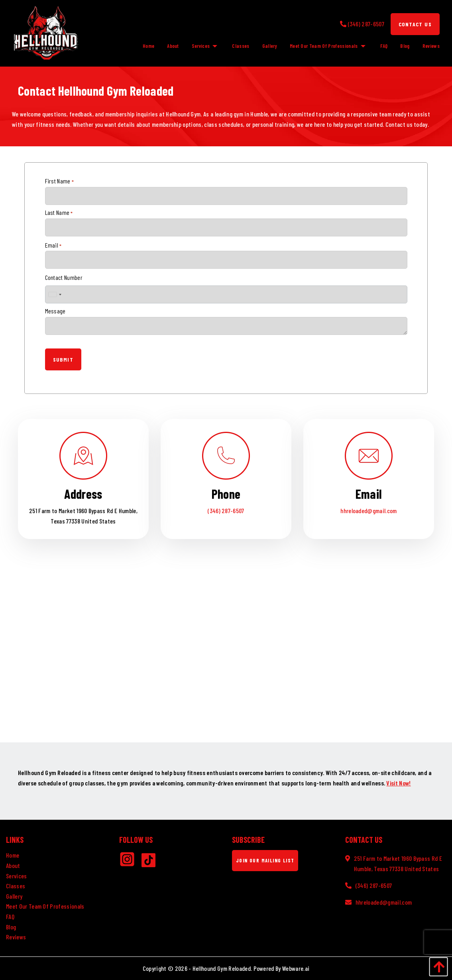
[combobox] (55, 294)
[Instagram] (130, 862)
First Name (60, 181)
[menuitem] (145, 46)
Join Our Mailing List (265, 860)
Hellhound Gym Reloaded (222, 968)
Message (55, 311)
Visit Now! (398, 783)
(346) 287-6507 (226, 511)
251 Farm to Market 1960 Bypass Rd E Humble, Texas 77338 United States (398, 863)
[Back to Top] (436, 967)
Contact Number (64, 277)
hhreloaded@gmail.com (368, 511)
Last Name (59, 213)
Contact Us (415, 24)
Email (53, 245)
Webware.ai (296, 968)
